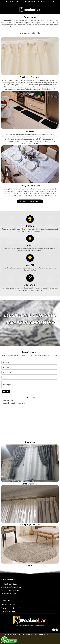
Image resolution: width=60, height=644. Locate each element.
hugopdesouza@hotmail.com (36, 2)
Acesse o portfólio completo (30, 201)
